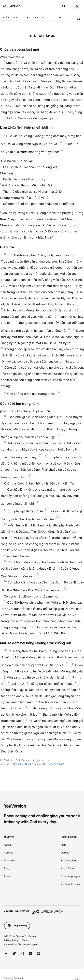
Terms (25, 940)
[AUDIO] (69, 19)
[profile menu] (75, 6)
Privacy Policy (11, 940)
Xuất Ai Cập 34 (16, 18)
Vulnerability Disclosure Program (21, 944)
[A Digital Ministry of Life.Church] (42, 910)
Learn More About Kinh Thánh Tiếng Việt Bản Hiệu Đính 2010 (32, 764)
